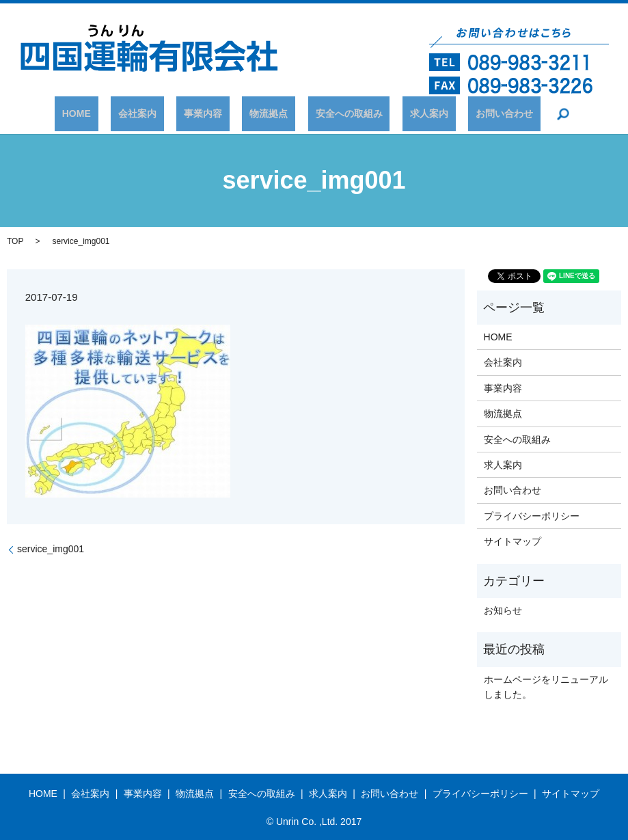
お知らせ (503, 610)
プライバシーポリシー (532, 516)
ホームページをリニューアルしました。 (546, 687)
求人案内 (399, 113)
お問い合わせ (459, 113)
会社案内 (167, 113)
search (511, 114)
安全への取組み (334, 113)
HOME (121, 113)
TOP (15, 241)
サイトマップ (513, 541)
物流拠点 (269, 113)
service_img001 (51, 549)
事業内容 (218, 113)
